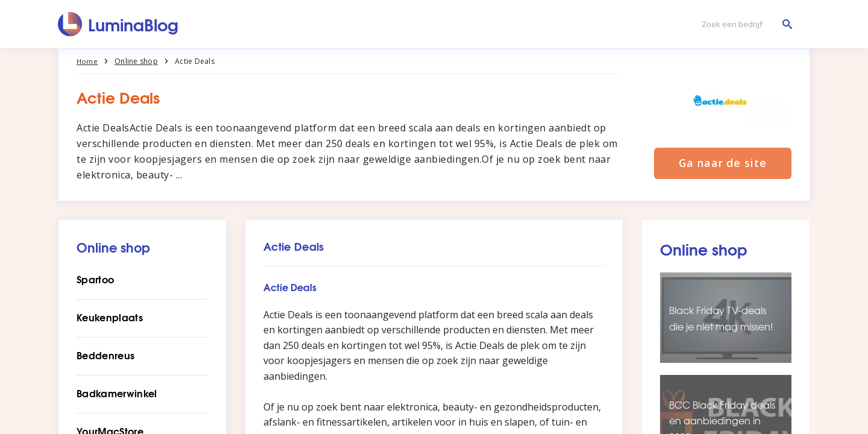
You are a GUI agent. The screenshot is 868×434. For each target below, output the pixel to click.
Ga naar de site (723, 164)
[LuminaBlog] (118, 24)
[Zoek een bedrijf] (744, 24)
